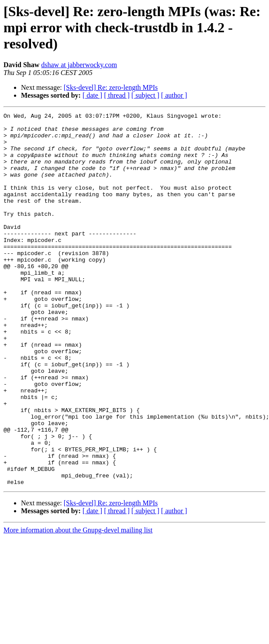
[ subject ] (145, 95)
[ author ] (174, 95)
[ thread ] (117, 95)
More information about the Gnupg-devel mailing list (78, 605)
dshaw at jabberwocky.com (79, 65)
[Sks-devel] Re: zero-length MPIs (111, 87)
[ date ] (92, 95)
